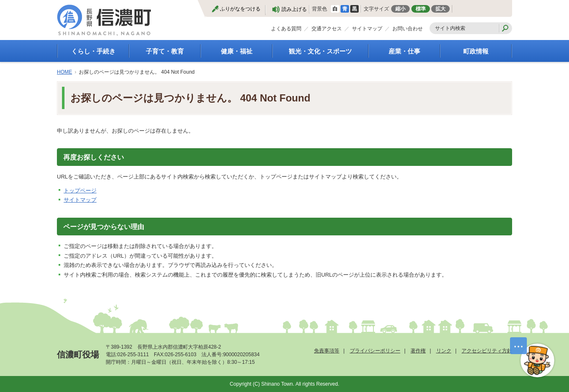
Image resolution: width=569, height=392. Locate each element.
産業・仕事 (404, 51)
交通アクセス (327, 29)
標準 (421, 9)
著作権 (418, 351)
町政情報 (476, 51)
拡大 (440, 9)
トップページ (80, 191)
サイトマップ (367, 29)
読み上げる (294, 9)
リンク (444, 351)
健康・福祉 (237, 51)
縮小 (400, 9)
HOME (64, 72)
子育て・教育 (165, 51)
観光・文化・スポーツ (320, 51)
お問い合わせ (408, 29)
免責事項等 (327, 351)
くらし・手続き (93, 51)
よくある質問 (286, 29)
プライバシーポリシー (375, 351)
